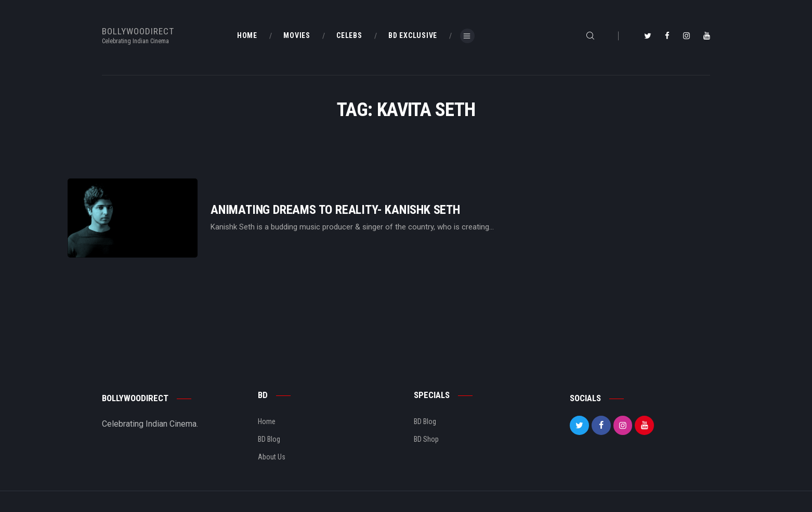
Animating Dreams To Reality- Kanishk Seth (335, 210)
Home (267, 421)
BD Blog (269, 439)
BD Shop (426, 439)
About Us (272, 457)
